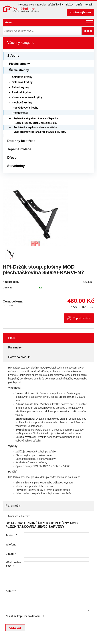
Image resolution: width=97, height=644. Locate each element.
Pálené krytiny (20, 87)
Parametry (15, 347)
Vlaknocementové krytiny (27, 97)
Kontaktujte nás (80, 12)
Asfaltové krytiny (22, 77)
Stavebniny (16, 166)
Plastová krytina (22, 92)
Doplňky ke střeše (21, 141)
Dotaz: (11, 591)
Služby (70, 5)
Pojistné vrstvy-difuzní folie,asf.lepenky (36, 118)
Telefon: (11, 544)
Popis (12, 338)
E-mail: (11, 554)
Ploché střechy (19, 64)
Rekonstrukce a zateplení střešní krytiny (41, 5)
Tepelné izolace (19, 149)
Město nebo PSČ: (13, 564)
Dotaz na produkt (19, 357)
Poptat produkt (82, 318)
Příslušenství (20, 113)
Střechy (13, 56)
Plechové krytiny (22, 103)
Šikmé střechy (19, 70)
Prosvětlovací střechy (25, 108)
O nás (79, 5)
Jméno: (11, 535)
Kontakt (89, 5)
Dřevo (12, 158)
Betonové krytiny (22, 82)
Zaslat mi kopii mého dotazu (22, 616)
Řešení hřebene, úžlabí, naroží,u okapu (35, 123)
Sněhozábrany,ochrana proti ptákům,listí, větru (40, 132)
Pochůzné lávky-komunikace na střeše (35, 127)
